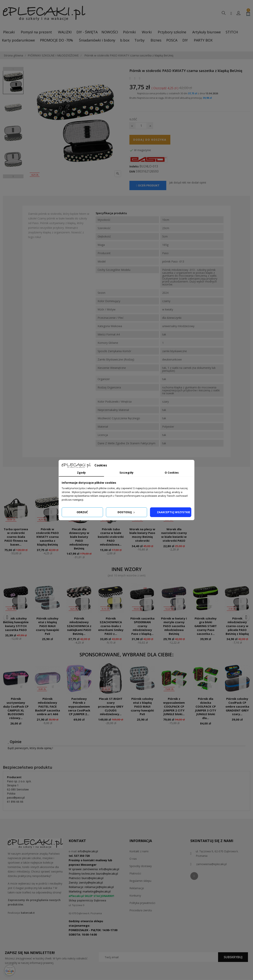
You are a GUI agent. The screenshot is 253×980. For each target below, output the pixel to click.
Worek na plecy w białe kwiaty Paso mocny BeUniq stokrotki (142, 535)
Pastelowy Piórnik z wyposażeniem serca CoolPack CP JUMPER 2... (79, 706)
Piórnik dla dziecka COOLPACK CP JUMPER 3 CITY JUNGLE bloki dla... (206, 708)
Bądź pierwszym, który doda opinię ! (30, 748)
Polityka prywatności (142, 903)
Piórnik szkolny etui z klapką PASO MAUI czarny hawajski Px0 (47, 626)
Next (13, 176)
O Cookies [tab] (172, 473)
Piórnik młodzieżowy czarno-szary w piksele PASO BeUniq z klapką (237, 626)
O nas (133, 859)
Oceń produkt (148, 185)
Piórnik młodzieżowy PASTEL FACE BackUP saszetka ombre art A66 (48, 706)
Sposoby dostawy (141, 866)
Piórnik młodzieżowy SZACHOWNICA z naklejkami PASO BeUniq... (79, 626)
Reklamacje (137, 888)
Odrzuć (82, 512)
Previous (13, 69)
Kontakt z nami (139, 851)
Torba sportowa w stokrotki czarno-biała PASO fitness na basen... (16, 537)
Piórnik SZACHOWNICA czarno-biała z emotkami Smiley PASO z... (111, 626)
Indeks (134, 166)
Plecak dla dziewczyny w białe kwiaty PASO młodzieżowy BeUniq (79, 539)
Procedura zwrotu (141, 910)
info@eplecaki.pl (88, 851)
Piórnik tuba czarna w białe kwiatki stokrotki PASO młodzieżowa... (111, 537)
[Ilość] (141, 126)
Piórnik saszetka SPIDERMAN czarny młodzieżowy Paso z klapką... (142, 626)
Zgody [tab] (81, 473)
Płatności (135, 873)
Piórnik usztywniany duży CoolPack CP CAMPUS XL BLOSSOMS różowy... (16, 708)
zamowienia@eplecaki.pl (211, 864)
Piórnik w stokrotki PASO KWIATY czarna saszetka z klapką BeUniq (47, 537)
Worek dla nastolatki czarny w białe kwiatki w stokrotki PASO (174, 535)
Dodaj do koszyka (150, 140)
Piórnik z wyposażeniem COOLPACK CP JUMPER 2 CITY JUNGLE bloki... (174, 706)
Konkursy (135, 896)
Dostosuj (126, 512)
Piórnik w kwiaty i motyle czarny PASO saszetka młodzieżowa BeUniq (174, 626)
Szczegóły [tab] (126, 473)
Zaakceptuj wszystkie (174, 512)
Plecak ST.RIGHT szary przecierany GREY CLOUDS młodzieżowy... (111, 706)
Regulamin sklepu (140, 881)
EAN (132, 172)
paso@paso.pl (16, 798)
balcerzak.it (28, 913)
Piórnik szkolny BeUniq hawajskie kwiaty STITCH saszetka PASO (16, 624)
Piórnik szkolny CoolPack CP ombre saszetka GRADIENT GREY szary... (237, 706)
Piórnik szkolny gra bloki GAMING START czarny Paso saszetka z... (206, 626)
